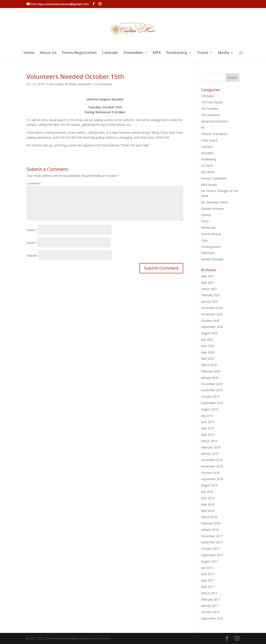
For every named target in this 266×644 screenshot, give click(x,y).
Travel (203, 53)
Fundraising (177, 53)
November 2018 (212, 466)
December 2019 (212, 384)
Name (32, 230)
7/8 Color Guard (212, 102)
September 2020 (212, 327)
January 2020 (210, 378)
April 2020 (208, 358)
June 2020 (208, 346)
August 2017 (209, 561)
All (203, 128)
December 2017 (212, 536)
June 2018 (208, 498)
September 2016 (212, 618)
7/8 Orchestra (210, 115)
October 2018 (210, 473)
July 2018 (207, 492)
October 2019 (210, 397)
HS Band (70, 84)
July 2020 (207, 339)
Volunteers (85, 84)
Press (205, 221)
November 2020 (212, 314)
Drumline (207, 153)
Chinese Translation (214, 134)
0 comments (104, 84)
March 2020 (209, 365)
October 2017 (210, 549)
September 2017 (212, 555)
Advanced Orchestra (215, 121)
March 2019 (209, 441)
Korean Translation (214, 178)
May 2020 (208, 352)
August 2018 (209, 485)
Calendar (110, 53)
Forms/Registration (79, 53)
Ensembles (133, 53)
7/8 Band (207, 96)
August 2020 (209, 333)
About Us (48, 53)
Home (29, 53)
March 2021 (209, 289)
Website (32, 256)
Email (31, 243)
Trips (204, 240)
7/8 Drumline (210, 109)
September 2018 (212, 479)
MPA (157, 53)
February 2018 (211, 523)
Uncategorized (211, 247)
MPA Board (209, 185)
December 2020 (212, 308)
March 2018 (209, 517)
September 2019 (212, 403)
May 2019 (208, 428)
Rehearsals (208, 228)
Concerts (207, 147)
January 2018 (210, 530)
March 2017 (209, 593)
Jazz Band (208, 172)
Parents (206, 215)
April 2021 (208, 282)
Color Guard (55, 84)
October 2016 (210, 612)
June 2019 (208, 422)
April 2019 (208, 435)
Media (223, 53)
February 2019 (211, 447)
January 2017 (210, 606)
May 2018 (208, 504)
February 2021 (211, 295)
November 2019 (212, 390)
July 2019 (207, 416)
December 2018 (212, 460)
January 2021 (210, 301)
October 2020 (210, 321)
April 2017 (208, 587)
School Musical (211, 234)
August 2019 (209, 409)
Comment (35, 183)
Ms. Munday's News (214, 202)
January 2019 (210, 454)
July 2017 (207, 568)
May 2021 (208, 276)
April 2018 (208, 511)
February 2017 (211, 599)
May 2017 (208, 580)
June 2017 (208, 574)
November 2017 (212, 542)
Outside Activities (213, 209)
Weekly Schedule (212, 259)
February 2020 (211, 371)
